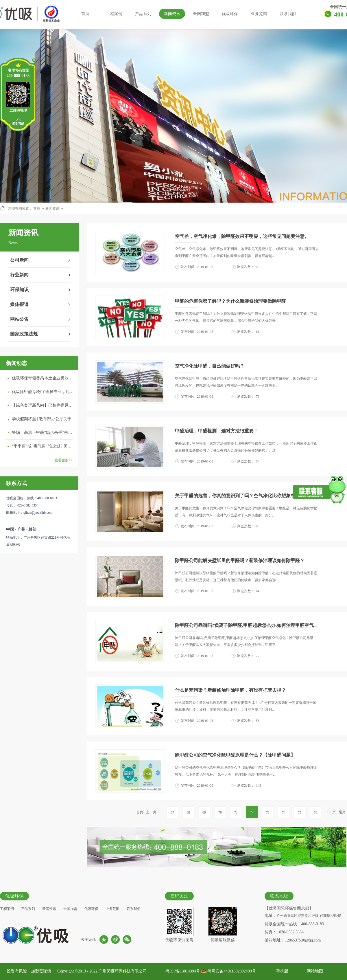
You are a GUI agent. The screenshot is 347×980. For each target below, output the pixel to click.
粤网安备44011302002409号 (231, 971)
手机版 (281, 971)
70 (220, 812)
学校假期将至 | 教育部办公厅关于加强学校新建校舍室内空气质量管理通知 (44, 419)
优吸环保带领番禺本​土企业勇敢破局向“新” (44, 378)
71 (236, 812)
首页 (85, 14)
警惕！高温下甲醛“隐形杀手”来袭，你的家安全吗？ (44, 433)
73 (268, 812)
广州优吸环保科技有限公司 (123, 971)
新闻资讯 (52, 208)
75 (300, 812)
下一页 (331, 812)
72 (252, 812)
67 (172, 812)
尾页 (342, 812)
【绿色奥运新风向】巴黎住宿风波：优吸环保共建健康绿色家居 (44, 405)
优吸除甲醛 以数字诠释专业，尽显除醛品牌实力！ (44, 392)
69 (204, 812)
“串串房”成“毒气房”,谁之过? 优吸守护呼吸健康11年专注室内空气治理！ (44, 446)
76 (315, 812)
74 (284, 812)
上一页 (151, 812)
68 (188, 812)
